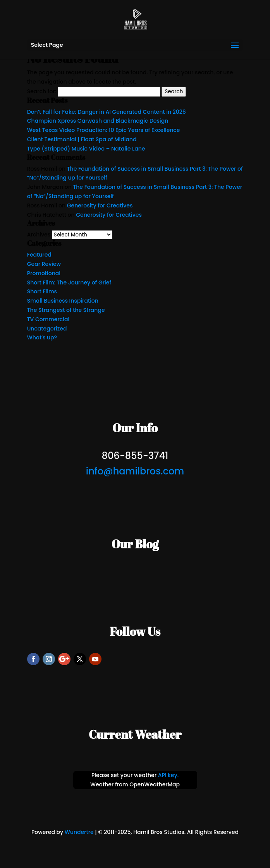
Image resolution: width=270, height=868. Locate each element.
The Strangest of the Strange (66, 310)
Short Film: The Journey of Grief (69, 282)
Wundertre (79, 832)
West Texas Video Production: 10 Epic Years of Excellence (104, 130)
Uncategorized (47, 329)
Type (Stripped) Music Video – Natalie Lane (86, 149)
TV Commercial (48, 319)
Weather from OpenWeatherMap (135, 784)
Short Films (42, 291)
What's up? (42, 337)
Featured (39, 255)
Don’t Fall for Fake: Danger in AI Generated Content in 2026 (107, 112)
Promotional (44, 273)
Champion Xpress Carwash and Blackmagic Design (98, 121)
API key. (168, 775)
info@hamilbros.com (135, 471)
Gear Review (44, 264)
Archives (39, 235)
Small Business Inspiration (63, 301)
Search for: (42, 91)
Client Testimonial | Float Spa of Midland (82, 139)
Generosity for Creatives (100, 205)
